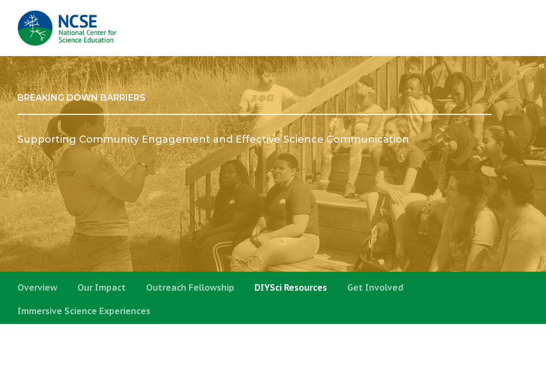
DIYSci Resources (291, 287)
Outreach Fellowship (190, 287)
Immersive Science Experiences (84, 311)
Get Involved (375, 287)
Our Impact (102, 287)
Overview (37, 287)
